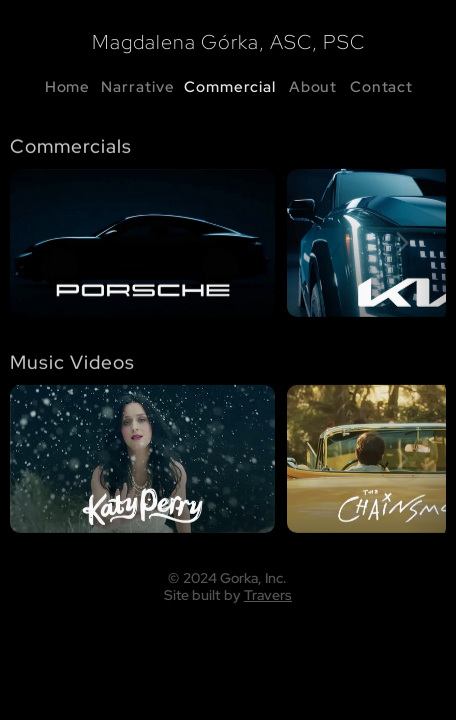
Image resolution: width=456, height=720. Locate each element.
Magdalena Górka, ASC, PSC (228, 42)
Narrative (137, 87)
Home (68, 87)
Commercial (230, 87)
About (313, 87)
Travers (268, 594)
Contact (381, 87)
